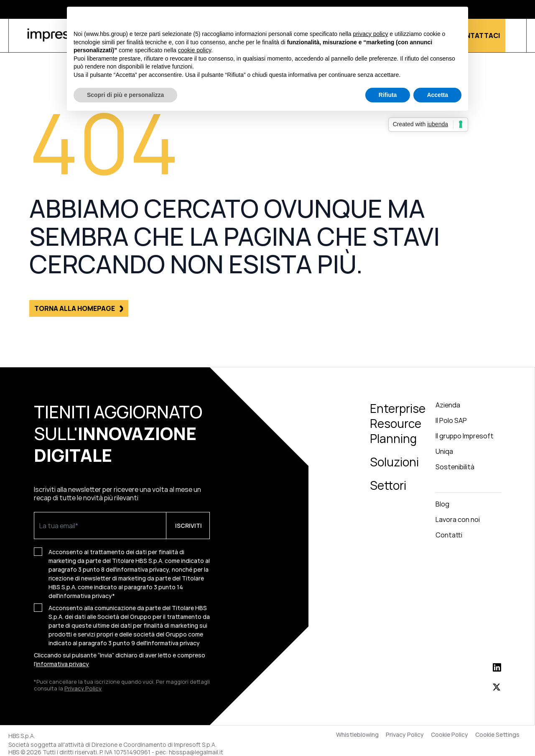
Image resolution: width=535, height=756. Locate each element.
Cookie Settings (497, 735)
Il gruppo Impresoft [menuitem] (465, 436)
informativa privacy (173, 643)
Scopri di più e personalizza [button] (125, 95)
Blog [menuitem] (442, 504)
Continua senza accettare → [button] (423, 17)
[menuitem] (468, 485)
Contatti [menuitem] (449, 535)
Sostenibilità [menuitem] (455, 467)
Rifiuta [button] (388, 95)
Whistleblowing (357, 735)
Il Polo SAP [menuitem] (451, 420)
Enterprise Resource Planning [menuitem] (398, 423)
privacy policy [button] (370, 34)
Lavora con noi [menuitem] (458, 519)
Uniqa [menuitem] (444, 451)
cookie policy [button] (195, 50)
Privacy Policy (83, 688)
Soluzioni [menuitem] (394, 462)
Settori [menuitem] (388, 485)
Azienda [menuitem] (448, 405)
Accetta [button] (437, 95)
